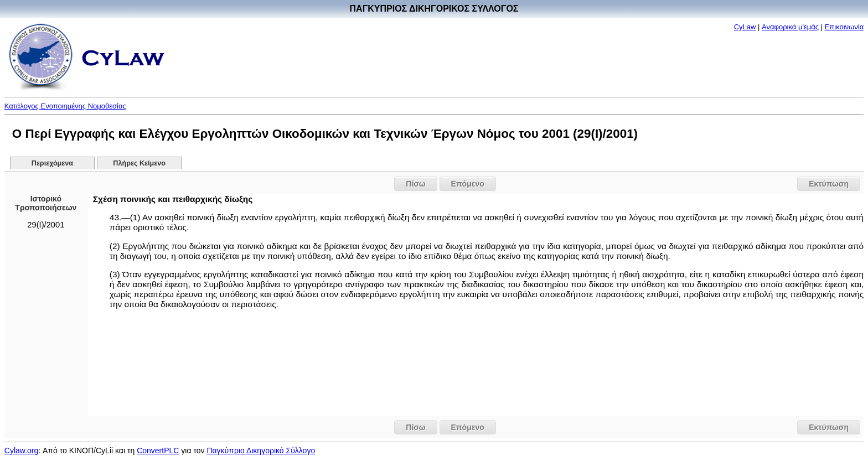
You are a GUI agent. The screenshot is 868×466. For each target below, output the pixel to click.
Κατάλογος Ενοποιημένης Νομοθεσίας (65, 106)
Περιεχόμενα (52, 163)
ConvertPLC (158, 451)
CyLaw (745, 27)
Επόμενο (468, 184)
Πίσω (415, 184)
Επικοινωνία (844, 27)
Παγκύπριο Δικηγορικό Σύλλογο (261, 451)
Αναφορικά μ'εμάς (790, 27)
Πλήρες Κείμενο (139, 163)
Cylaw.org (21, 451)
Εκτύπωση (829, 184)
